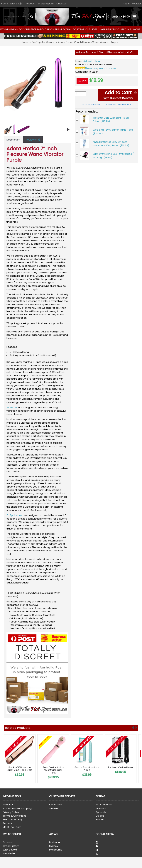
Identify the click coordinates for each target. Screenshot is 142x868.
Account (8, 842)
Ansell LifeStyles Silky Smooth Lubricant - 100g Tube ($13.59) (111, 144)
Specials (101, 812)
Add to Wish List (91, 105)
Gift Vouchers (104, 805)
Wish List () (10, 850)
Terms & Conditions (15, 816)
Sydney (54, 846)
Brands (100, 820)
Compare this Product (119, 105)
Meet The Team (12, 827)
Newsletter (9, 853)
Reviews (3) (33, 140)
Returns (7, 823)
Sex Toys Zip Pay (13, 820)
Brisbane (55, 842)
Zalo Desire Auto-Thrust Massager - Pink (53, 770)
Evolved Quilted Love (121, 767)
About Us (8, 805)
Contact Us (56, 805)
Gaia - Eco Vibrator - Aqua (87, 769)
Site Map (54, 809)
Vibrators (12, 407)
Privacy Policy (11, 812)
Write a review (108, 68)
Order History (11, 846)
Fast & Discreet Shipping (17, 809)
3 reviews (91, 68)
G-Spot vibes (14, 515)
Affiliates (101, 809)
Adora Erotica (92, 61)
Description (13, 140)
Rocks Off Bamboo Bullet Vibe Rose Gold (20, 769)
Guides (100, 816)
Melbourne (56, 850)
